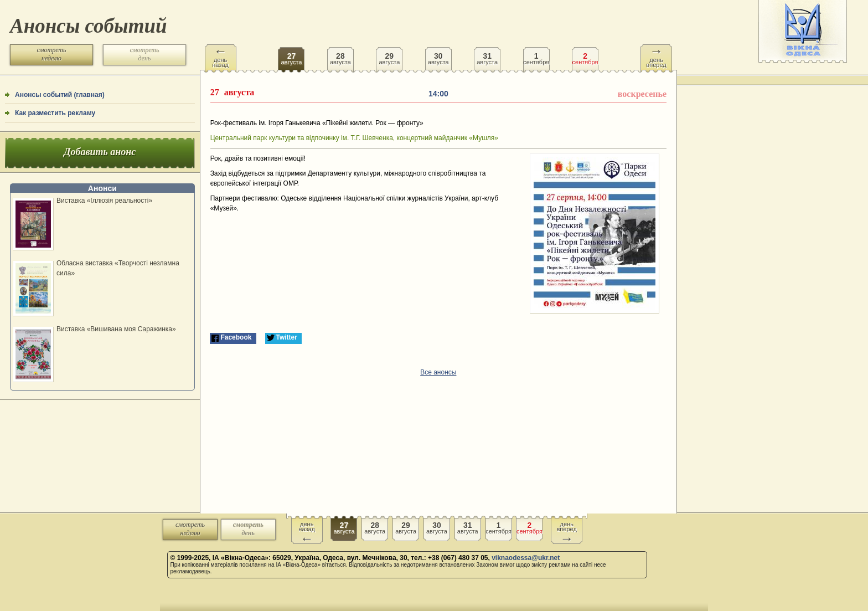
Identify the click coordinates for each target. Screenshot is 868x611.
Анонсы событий (89, 26)
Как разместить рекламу (55, 113)
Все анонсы (438, 372)
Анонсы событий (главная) (60, 95)
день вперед (656, 56)
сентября (536, 55)
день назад (220, 56)
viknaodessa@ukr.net (526, 558)
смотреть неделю (52, 54)
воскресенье (642, 94)
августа (291, 55)
